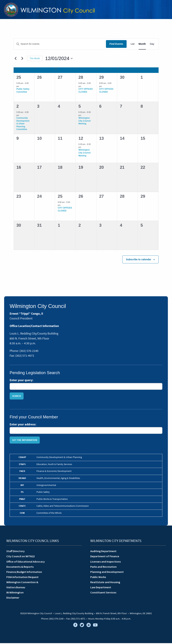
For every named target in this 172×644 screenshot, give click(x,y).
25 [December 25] (60, 197)
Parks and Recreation (103, 568)
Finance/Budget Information (24, 573)
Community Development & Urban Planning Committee (23, 124)
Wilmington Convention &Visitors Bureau (22, 586)
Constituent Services (103, 593)
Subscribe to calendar (138, 260)
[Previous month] (16, 59)
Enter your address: (23, 425)
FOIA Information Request (22, 578)
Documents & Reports (20, 568)
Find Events (116, 45)
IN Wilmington (15, 593)
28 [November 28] (81, 78)
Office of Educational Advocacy (26, 562)
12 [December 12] (81, 139)
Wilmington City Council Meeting (84, 122)
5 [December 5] (80, 107)
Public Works (98, 578)
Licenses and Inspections (106, 562)
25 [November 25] (19, 78)
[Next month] (22, 59)
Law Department (101, 588)
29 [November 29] (102, 78)
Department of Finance (105, 557)
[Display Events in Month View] (142, 45)
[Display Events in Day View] (152, 45)
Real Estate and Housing (105, 583)
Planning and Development (107, 573)
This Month (35, 59)
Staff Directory (15, 552)
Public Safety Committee (23, 91)
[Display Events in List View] (133, 45)
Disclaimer (13, 599)
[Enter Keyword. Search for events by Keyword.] (60, 45)
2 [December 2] (18, 107)
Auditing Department (103, 552)
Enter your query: (21, 381)
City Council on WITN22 (20, 557)
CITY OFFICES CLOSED (85, 91)
